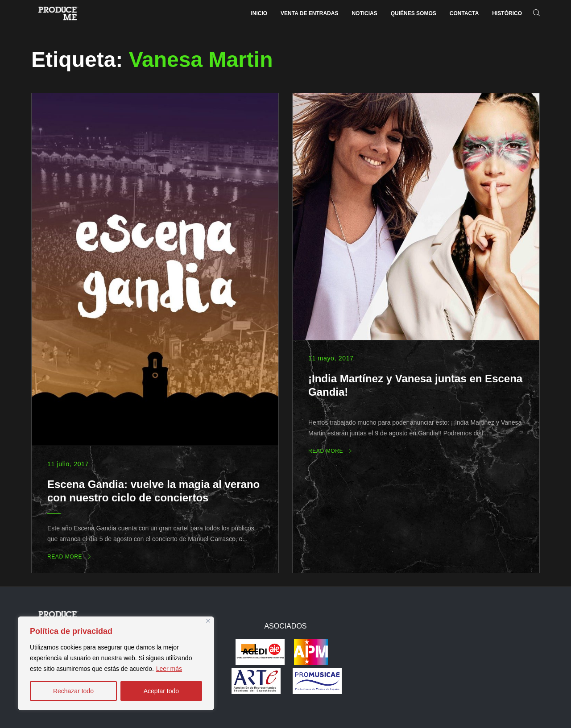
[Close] (208, 621)
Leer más (169, 669)
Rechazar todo (73, 691)
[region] (116, 663)
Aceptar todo (161, 691)
